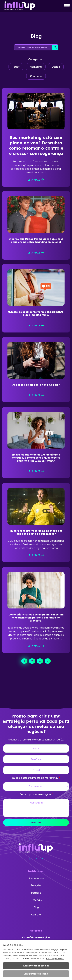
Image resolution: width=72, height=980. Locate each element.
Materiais (36, 900)
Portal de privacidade (55, 959)
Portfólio (36, 893)
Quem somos (36, 878)
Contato (36, 915)
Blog (36, 907)
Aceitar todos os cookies (36, 966)
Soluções (36, 885)
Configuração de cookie (36, 974)
